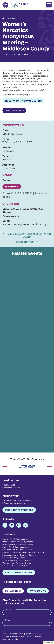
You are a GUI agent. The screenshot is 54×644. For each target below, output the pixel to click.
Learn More (12, 187)
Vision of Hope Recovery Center (17, 563)
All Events (12, 18)
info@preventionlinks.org (14, 503)
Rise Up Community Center (15, 566)
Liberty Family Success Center (16, 547)
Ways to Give (38, 591)
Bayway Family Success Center (17, 539)
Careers (6, 637)
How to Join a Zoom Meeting (23, 101)
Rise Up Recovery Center (14, 558)
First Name (10, 610)
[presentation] (5, 467)
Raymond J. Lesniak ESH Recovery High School (23, 552)
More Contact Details (19, 510)
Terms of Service (34, 637)
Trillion (16, 639)
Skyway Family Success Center (16, 560)
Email (7, 620)
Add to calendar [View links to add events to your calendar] (14, 110)
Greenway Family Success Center (18, 544)
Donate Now (13, 591)
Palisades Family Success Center (17, 550)
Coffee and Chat (27, 242)
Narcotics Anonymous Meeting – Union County (27, 235)
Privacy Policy (18, 637)
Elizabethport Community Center (18, 542)
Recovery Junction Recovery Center (19, 555)
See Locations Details (19, 572)
